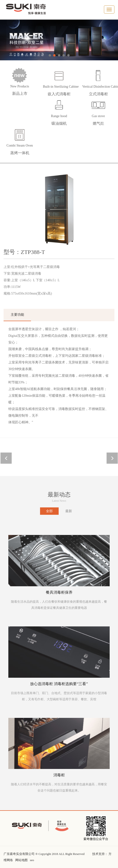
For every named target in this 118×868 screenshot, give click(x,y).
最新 (69, 511)
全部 (49, 511)
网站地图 (21, 860)
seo (32, 860)
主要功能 (17, 315)
